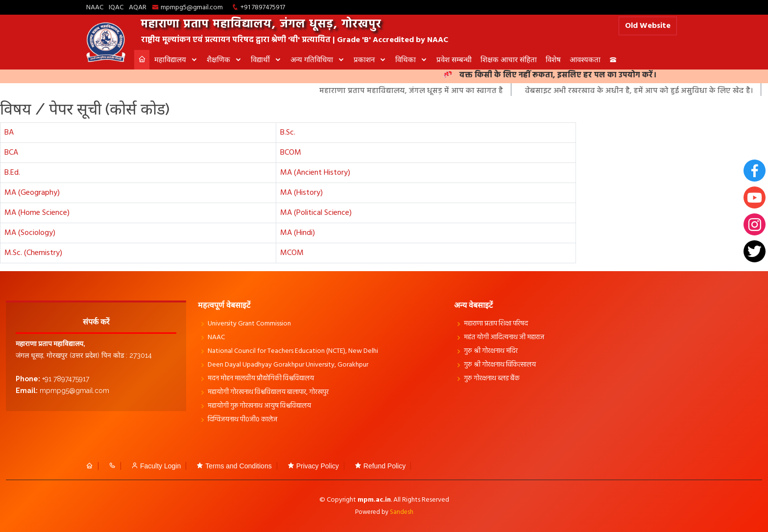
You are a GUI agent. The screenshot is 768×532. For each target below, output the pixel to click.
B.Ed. (12, 173)
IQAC (116, 8)
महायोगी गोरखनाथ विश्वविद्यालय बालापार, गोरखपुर (268, 393)
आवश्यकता (585, 59)
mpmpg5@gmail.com (192, 8)
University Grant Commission (249, 324)
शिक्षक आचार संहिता (509, 59)
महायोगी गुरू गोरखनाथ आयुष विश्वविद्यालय (259, 406)
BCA (11, 153)
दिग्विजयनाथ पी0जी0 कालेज (242, 420)
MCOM (292, 253)
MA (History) (301, 193)
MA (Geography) (32, 193)
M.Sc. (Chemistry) (33, 253)
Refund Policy (380, 466)
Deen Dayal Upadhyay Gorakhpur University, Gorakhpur (288, 365)
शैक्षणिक (219, 59)
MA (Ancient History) (315, 173)
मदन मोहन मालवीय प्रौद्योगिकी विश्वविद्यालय (261, 379)
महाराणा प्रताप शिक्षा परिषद (496, 324)
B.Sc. (288, 133)
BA (9, 133)
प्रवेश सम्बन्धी (454, 59)
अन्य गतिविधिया (313, 59)
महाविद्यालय (171, 59)
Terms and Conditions (234, 466)
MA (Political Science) (316, 213)
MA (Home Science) (37, 213)
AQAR (138, 8)
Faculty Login (156, 466)
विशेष (553, 59)
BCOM (291, 153)
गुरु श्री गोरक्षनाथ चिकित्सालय (500, 365)
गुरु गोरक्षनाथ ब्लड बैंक (492, 379)
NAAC (95, 8)
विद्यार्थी (261, 59)
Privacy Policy (313, 466)
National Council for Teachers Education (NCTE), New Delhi (293, 351)
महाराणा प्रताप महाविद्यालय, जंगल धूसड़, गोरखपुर (261, 24)
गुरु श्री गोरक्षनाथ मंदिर (491, 351)
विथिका (407, 59)
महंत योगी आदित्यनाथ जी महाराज (504, 338)
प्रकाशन (365, 59)
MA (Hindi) (298, 233)
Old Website (648, 26)
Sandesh (402, 512)
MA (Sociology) (30, 233)
